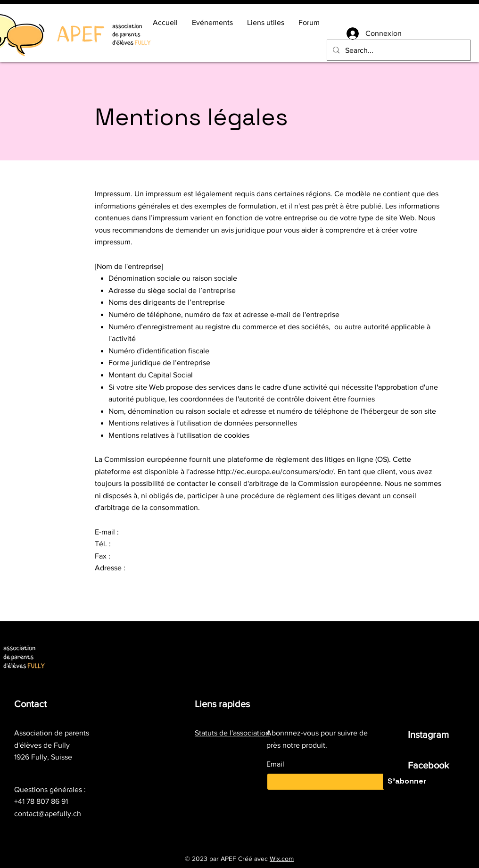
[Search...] (398, 50)
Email (275, 764)
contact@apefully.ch (48, 814)
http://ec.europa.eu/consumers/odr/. (276, 472)
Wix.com (282, 859)
